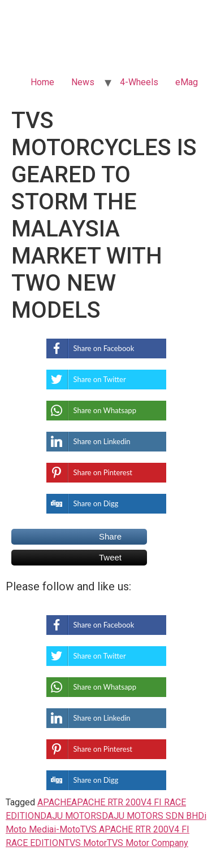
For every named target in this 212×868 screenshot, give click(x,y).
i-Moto (67, 829)
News (83, 82)
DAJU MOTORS (71, 816)
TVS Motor (86, 843)
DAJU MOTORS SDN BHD (153, 816)
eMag (187, 82)
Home (42, 82)
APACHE (54, 802)
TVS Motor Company (148, 843)
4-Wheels (139, 82)
